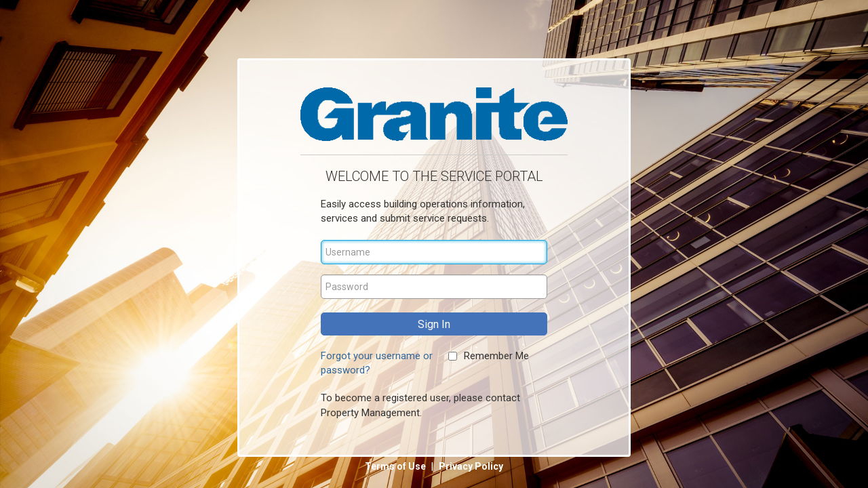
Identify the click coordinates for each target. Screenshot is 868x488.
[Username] (434, 252)
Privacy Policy (471, 466)
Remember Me (496, 356)
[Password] (434, 287)
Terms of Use (396, 466)
